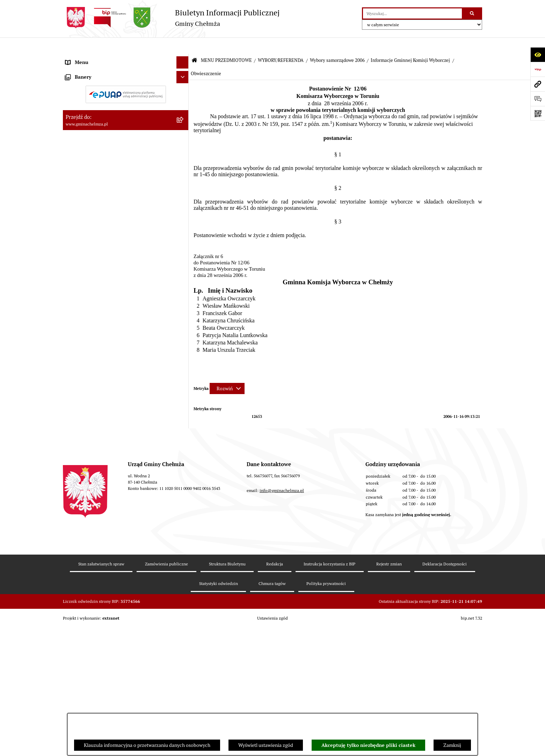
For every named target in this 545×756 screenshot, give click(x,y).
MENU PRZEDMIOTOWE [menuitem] (92, 58)
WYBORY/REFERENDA (281, 44)
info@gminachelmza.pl (282, 660)
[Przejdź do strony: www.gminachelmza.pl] (538, 84)
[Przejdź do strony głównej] (171, 18)
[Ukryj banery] (183, 545)
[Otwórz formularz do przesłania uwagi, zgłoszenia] (538, 99)
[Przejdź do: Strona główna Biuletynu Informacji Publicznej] (194, 44)
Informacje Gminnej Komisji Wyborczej (410, 44)
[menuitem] (126, 75)
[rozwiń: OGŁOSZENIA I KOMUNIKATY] (184, 75)
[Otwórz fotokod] (538, 113)
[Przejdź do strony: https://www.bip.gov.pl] (538, 69)
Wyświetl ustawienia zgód (266, 745)
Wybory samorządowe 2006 (337, 44)
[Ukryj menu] (183, 46)
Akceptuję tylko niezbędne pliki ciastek (368, 745)
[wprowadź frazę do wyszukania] (412, 13)
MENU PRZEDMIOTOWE (226, 44)
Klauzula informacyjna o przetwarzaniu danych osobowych (147, 745)
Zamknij (452, 745)
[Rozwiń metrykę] (227, 372)
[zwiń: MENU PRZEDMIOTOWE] (184, 58)
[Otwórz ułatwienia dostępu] (538, 55)
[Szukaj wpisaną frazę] (473, 13)
